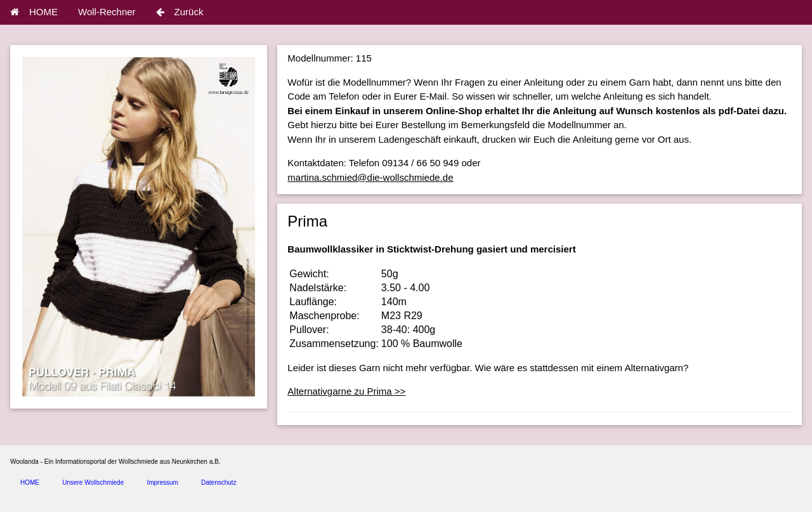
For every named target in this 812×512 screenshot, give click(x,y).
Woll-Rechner (107, 12)
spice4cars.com (148, 500)
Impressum (162, 482)
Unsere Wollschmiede (93, 482)
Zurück (180, 12)
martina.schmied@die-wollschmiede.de (370, 177)
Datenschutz (219, 482)
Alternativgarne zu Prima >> (346, 391)
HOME (34, 12)
